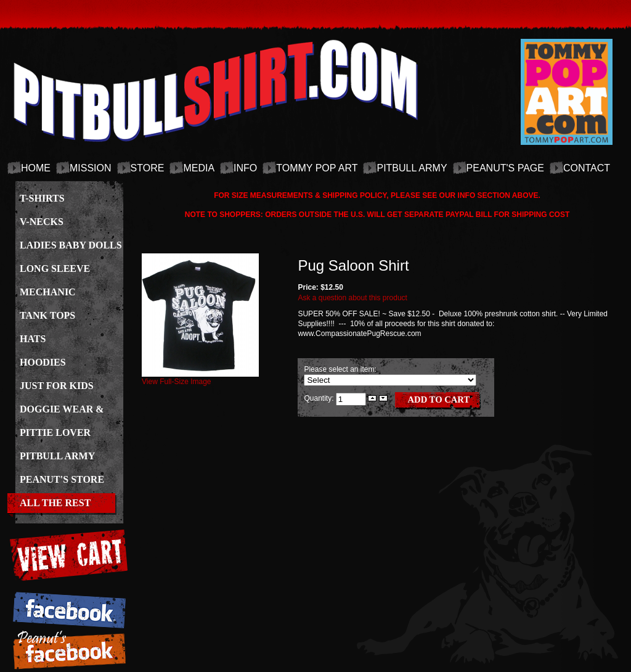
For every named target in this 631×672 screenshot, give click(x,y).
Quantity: (320, 398)
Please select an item (339, 369)
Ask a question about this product (352, 298)
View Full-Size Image (200, 378)
